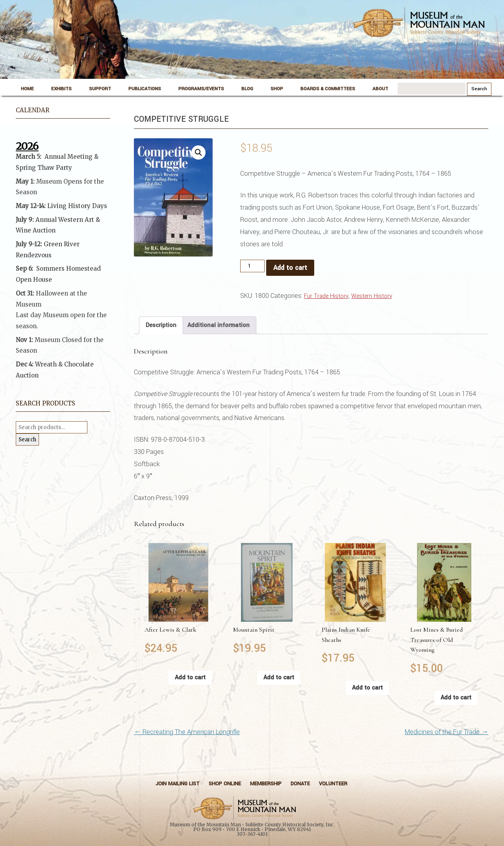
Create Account (457, 44)
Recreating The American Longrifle (187, 732)
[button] (198, 152)
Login (483, 44)
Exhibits (61, 89)
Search (27, 440)
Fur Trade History (326, 296)
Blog (247, 89)
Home (27, 89)
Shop (277, 89)
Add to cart (290, 268)
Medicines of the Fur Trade (447, 732)
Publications (145, 89)
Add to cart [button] (190, 678)
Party (63, 168)
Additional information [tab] (219, 325)
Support (100, 89)
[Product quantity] (252, 266)
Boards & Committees (328, 89)
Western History (372, 296)
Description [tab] (161, 325)
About (380, 89)
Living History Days (77, 206)
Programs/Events (201, 89)
